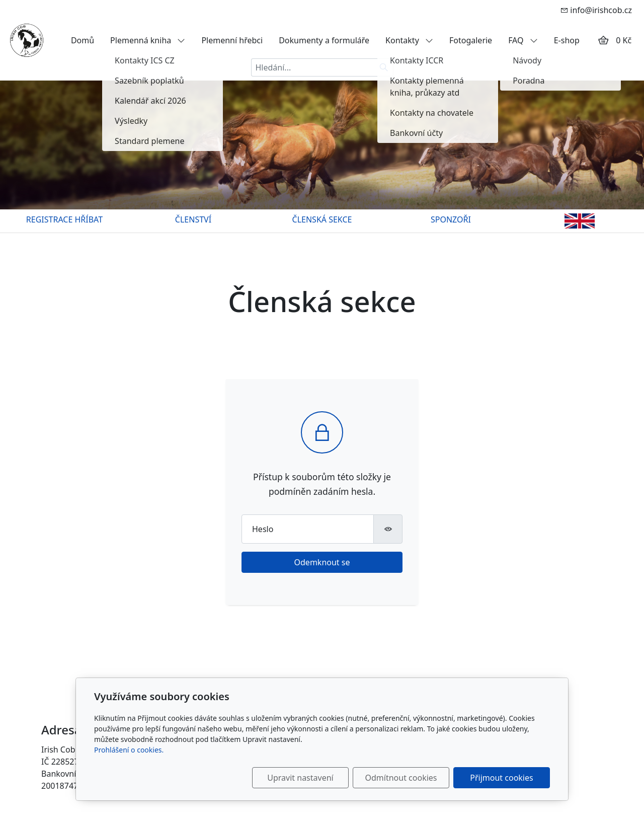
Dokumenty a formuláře (324, 40)
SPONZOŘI (451, 219)
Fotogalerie (471, 40)
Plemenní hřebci (232, 40)
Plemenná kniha (148, 40)
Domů (83, 40)
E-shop (567, 40)
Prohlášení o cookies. (129, 750)
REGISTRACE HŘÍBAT (64, 219)
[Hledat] (384, 67)
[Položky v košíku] (603, 40)
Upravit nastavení (300, 778)
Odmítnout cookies (401, 778)
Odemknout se (322, 562)
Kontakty (409, 40)
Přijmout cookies (501, 778)
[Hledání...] (313, 67)
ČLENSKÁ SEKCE (322, 219)
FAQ (523, 40)
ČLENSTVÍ (193, 219)
